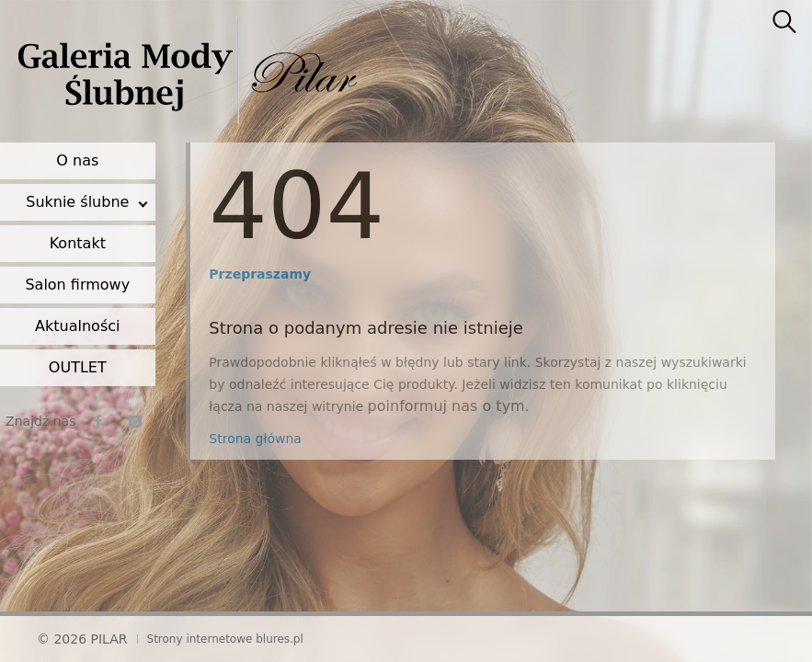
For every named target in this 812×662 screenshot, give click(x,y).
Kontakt (78, 243)
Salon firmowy (77, 285)
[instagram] (135, 422)
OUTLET (78, 367)
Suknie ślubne (77, 202)
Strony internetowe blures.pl (225, 639)
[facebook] (98, 422)
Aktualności (77, 326)
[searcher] (784, 23)
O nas (77, 160)
